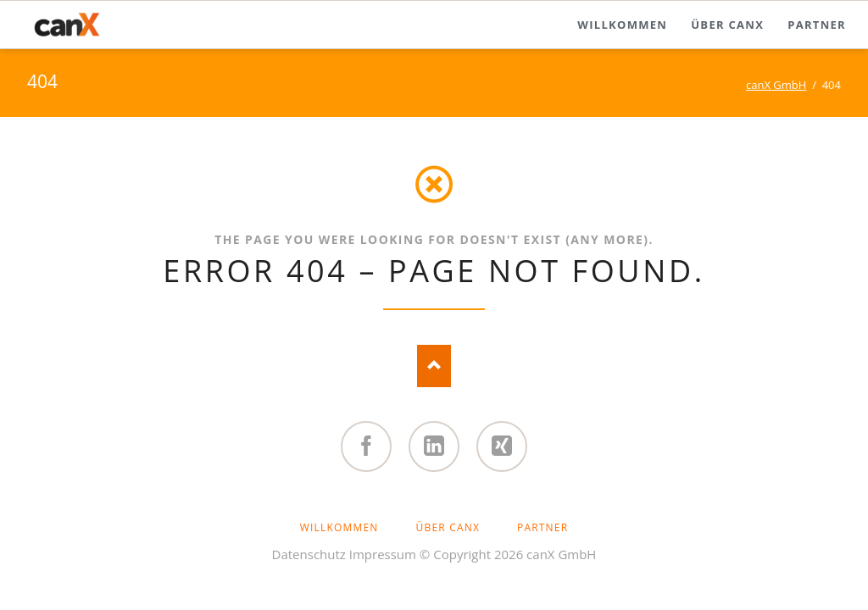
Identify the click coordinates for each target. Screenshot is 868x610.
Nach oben (434, 366)
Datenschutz (309, 554)
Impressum (383, 554)
